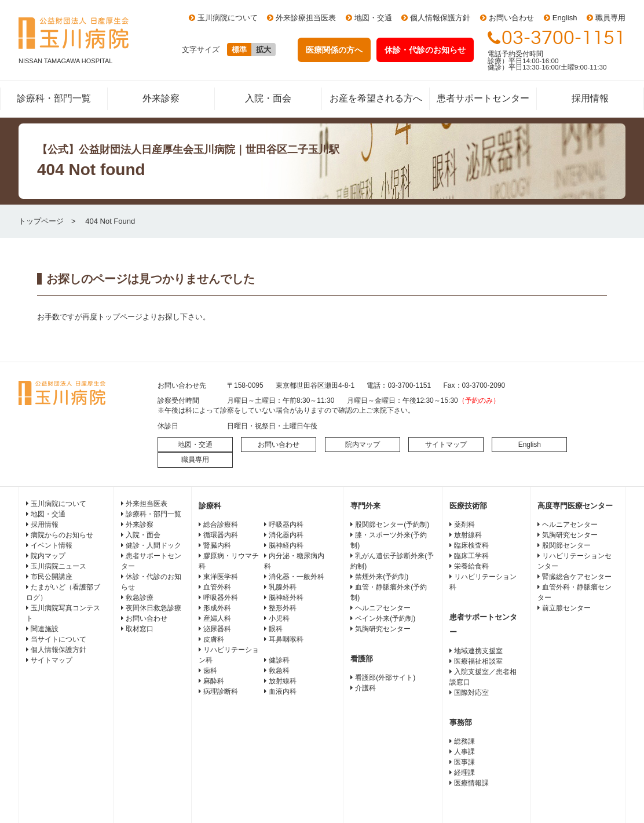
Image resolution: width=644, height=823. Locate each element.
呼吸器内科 (286, 525)
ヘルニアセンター (383, 608)
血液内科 (283, 691)
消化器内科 (286, 535)
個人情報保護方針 (440, 18)
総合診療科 (221, 525)
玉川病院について (228, 18)
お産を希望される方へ (376, 98)
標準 (239, 50)
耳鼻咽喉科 (286, 639)
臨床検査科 (471, 545)
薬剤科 (464, 525)
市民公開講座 (52, 577)
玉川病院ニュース (58, 566)
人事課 (464, 752)
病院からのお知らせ (62, 535)
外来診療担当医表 (306, 18)
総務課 (464, 741)
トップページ (41, 221)
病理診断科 (221, 691)
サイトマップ (446, 445)
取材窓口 (140, 629)
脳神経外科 (286, 598)
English (565, 18)
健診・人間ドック (153, 545)
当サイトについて (58, 639)
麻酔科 (214, 681)
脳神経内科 (286, 545)
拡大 (264, 50)
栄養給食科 (471, 566)
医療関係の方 (334, 50)
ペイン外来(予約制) (385, 618)
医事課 (464, 762)
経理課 (464, 773)
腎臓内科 (217, 545)
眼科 (276, 629)
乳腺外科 (283, 587)
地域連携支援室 (478, 651)
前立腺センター (566, 608)
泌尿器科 (217, 629)
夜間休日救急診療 (153, 608)
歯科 (210, 671)
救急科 (279, 671)
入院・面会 (268, 98)
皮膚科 (214, 639)
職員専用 (610, 18)
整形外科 (283, 608)
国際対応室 (471, 693)
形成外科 (217, 608)
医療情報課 (471, 783)
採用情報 (590, 98)
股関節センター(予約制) (392, 525)
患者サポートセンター (483, 98)
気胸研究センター (383, 629)
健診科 (279, 660)
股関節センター (566, 545)
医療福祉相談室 (478, 661)
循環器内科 (221, 535)
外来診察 (161, 98)
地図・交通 (373, 18)
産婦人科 (217, 618)
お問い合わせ (511, 18)
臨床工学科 (471, 556)
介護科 (365, 688)
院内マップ (363, 445)
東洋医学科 (221, 577)
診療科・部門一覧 (54, 98)
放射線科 (283, 681)
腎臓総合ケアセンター (577, 577)
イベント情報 (52, 545)
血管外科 (217, 587)
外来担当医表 (147, 504)
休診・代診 (425, 50)
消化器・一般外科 (297, 577)
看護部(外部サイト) (385, 678)
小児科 (279, 618)
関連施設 (45, 629)
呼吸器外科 (221, 598)
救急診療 (140, 598)
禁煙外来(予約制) (382, 577)
